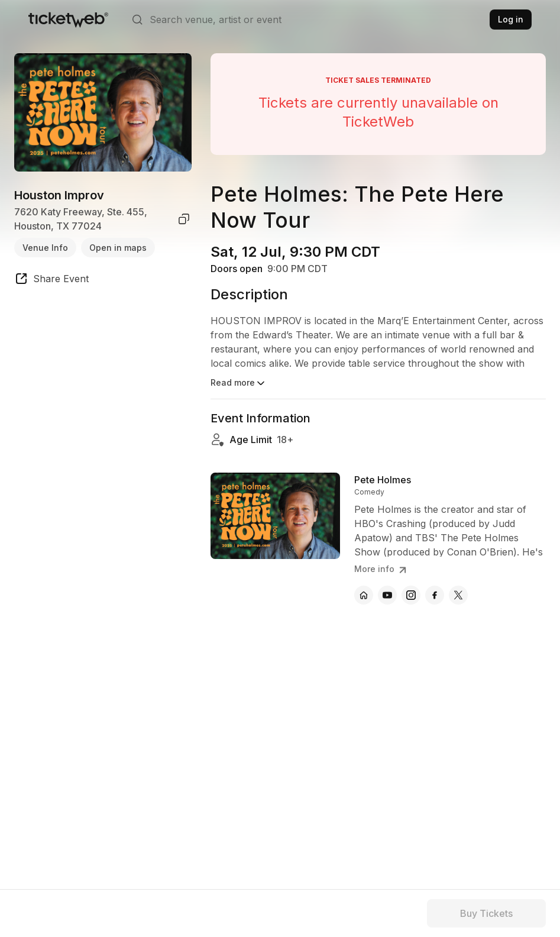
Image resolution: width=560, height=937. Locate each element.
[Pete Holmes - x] (458, 595)
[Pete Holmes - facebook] (435, 595)
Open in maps (118, 248)
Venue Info (45, 248)
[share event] (51, 280)
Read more (239, 383)
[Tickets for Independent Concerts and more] (68, 20)
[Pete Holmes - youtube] (387, 595)
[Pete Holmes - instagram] (411, 595)
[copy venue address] (184, 219)
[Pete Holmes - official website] (364, 595)
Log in (511, 19)
